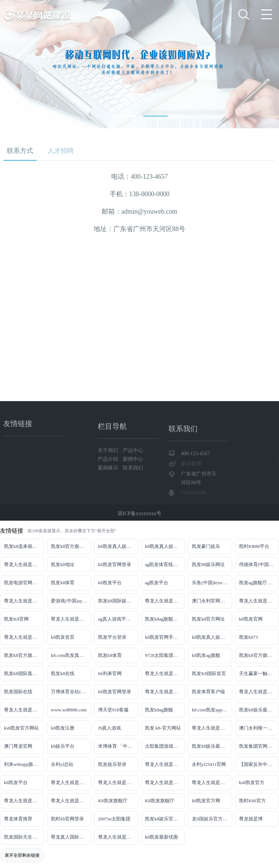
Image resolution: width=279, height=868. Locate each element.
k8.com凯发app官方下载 (212, 710)
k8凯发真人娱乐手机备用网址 (212, 637)
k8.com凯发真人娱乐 (71, 655)
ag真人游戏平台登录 (118, 619)
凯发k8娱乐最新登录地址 (259, 710)
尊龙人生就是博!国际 (165, 692)
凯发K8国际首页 (209, 673)
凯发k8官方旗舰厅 (70, 546)
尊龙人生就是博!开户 (24, 637)
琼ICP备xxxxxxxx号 (139, 518)
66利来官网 (110, 673)
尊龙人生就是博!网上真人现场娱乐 (71, 619)
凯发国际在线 (18, 692)
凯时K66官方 (252, 801)
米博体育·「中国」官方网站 (118, 746)
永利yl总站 (62, 764)
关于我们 (109, 477)
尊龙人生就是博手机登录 (165, 673)
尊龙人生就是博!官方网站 (24, 801)
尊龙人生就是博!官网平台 (118, 782)
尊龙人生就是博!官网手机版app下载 (165, 764)
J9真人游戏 (110, 728)
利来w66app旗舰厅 (23, 764)
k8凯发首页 (63, 637)
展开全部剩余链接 (22, 855)
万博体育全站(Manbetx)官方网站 (71, 692)
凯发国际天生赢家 (23, 837)
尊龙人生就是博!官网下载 (71, 782)
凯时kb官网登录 (67, 819)
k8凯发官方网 (206, 801)
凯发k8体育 (63, 583)
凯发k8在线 (63, 673)
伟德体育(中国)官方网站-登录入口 (259, 564)
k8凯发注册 (63, 728)
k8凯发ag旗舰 (206, 655)
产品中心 (133, 477)
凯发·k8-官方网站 (163, 728)
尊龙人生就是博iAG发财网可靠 (259, 692)
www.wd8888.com (69, 710)
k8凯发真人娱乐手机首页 (165, 546)
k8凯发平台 (110, 583)
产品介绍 (109, 486)
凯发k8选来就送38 (23, 546)
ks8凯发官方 (252, 782)
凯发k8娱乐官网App (165, 819)
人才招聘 (61, 151)
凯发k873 (248, 637)
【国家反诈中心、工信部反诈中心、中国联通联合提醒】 (259, 764)
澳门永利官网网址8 (212, 601)
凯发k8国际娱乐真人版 (118, 601)
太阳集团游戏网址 (164, 746)
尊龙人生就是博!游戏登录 (24, 564)
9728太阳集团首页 (164, 655)
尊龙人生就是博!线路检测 (165, 601)
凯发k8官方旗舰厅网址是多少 (259, 655)
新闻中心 (133, 486)
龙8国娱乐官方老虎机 (212, 819)
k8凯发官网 (251, 619)
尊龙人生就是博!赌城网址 (118, 837)
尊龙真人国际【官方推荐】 (71, 837)
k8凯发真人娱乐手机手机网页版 (118, 546)
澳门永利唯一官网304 (259, 728)
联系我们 (133, 495)
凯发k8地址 (63, 564)
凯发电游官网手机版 (24, 583)
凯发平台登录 (112, 637)
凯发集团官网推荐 (258, 746)
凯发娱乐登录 (112, 764)
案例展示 (109, 495)
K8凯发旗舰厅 (113, 801)
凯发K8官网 (16, 619)
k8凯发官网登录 (115, 564)
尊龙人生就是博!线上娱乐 (24, 601)
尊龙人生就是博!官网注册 (24, 710)
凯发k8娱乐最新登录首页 (212, 746)
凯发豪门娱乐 (206, 546)
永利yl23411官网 (209, 764)
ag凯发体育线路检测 (165, 564)
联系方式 (20, 151)
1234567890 (194, 532)
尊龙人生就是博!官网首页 (212, 728)
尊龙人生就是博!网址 (259, 601)
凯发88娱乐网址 (208, 564)
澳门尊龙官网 (18, 746)
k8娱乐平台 (63, 746)
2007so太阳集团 (114, 819)
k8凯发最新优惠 (161, 837)
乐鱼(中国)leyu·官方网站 (212, 583)
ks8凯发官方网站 (21, 728)
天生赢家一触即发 (258, 673)
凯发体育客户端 (208, 692)
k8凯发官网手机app (165, 637)
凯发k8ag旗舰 (159, 710)
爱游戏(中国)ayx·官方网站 (71, 601)
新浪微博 (191, 503)
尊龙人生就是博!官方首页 (71, 801)
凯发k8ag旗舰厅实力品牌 (165, 619)
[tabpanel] (139, 64)
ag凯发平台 (157, 583)
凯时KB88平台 (254, 546)
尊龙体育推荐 (18, 819)
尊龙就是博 (251, 819)
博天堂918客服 (114, 710)
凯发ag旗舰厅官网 (258, 583)
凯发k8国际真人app (24, 673)
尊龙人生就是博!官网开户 (165, 782)
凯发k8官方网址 (208, 619)
